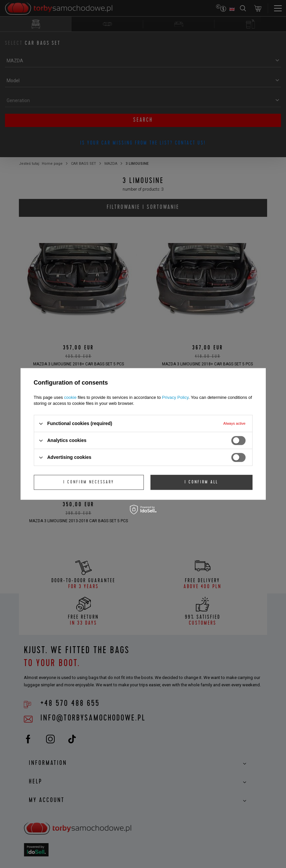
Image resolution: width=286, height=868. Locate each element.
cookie (70, 397)
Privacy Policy (175, 397)
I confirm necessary (89, 482)
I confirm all (201, 482)
